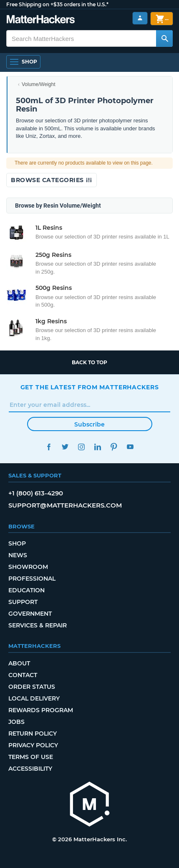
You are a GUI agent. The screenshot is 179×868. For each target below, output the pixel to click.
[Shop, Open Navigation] (23, 62)
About (19, 663)
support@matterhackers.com (65, 505)
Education (26, 590)
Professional (32, 579)
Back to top (89, 362)
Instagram (82, 447)
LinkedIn (98, 447)
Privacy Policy (33, 745)
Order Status (32, 687)
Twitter (65, 447)
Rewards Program (41, 710)
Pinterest (114, 447)
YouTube (130, 447)
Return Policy (33, 733)
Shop (17, 543)
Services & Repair (38, 625)
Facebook (49, 447)
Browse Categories (52, 180)
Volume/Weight (39, 84)
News (18, 555)
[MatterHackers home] (90, 805)
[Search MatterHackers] (164, 38)
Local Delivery (34, 698)
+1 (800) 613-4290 (36, 493)
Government (30, 614)
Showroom (28, 567)
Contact (23, 675)
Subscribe (89, 424)
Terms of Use (31, 757)
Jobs (16, 722)
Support (23, 602)
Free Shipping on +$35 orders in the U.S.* (57, 4)
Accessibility (30, 769)
